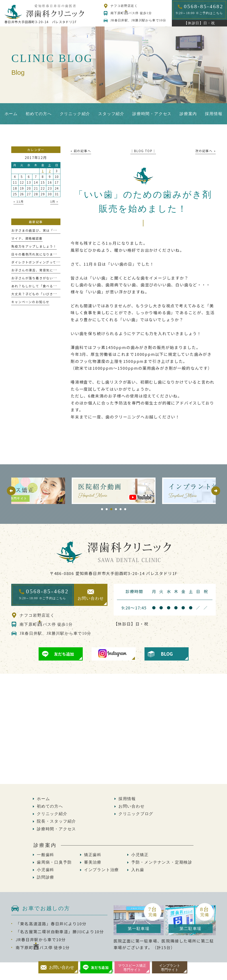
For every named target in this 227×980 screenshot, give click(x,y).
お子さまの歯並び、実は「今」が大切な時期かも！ (51, 230)
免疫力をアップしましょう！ (34, 246)
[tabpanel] (97, 491)
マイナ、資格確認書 (27, 238)
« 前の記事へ (81, 151)
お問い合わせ (132, 806)
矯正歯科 (93, 855)
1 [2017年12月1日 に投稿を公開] (43, 171)
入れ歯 (138, 870)
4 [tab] (116, 509)
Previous (11, 491)
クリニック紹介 (52, 814)
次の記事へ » (205, 151)
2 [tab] (107, 509)
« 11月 (19, 201)
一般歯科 (46, 855)
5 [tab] (121, 509)
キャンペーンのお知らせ (30, 302)
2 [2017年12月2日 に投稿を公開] (50, 171)
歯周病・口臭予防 (54, 862)
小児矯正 (140, 855)
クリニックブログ (136, 814)
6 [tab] (125, 509)
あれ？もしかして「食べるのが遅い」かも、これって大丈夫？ (60, 286)
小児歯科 (46, 870)
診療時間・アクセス (56, 829)
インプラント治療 (101, 870)
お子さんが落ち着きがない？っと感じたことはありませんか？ (60, 278)
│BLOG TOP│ (143, 151)
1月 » (54, 201)
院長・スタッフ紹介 (56, 821)
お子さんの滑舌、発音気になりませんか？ (44, 270)
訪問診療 (46, 877)
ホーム (43, 799)
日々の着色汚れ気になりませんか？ (39, 254)
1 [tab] (102, 509)
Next (216, 491)
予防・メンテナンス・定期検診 (162, 862)
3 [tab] (111, 509)
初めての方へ (50, 806)
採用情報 (127, 799)
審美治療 (93, 862)
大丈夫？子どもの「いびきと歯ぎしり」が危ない (50, 294)
